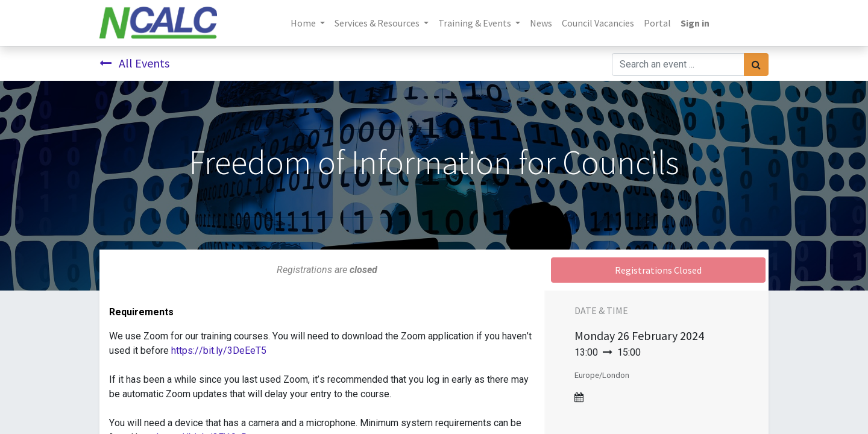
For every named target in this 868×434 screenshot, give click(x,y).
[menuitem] (541, 23)
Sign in (695, 23)
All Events (134, 63)
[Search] (756, 64)
